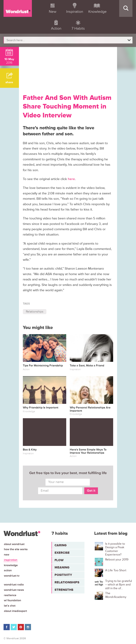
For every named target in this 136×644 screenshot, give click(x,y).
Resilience (10, 595)
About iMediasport (15, 611)
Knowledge (11, 565)
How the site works (16, 549)
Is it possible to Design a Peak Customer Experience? (115, 549)
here (71, 179)
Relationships (35, 312)
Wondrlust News (14, 590)
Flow (59, 560)
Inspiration (11, 560)
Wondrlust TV (12, 576)
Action (8, 570)
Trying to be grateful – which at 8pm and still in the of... (119, 585)
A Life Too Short (116, 570)
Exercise (62, 553)
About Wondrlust (14, 544)
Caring (61, 545)
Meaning (62, 567)
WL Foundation (12, 600)
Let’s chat (10, 606)
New (7, 555)
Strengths (64, 590)
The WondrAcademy (116, 595)
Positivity (63, 575)
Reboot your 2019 (117, 560)
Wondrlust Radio (14, 585)
